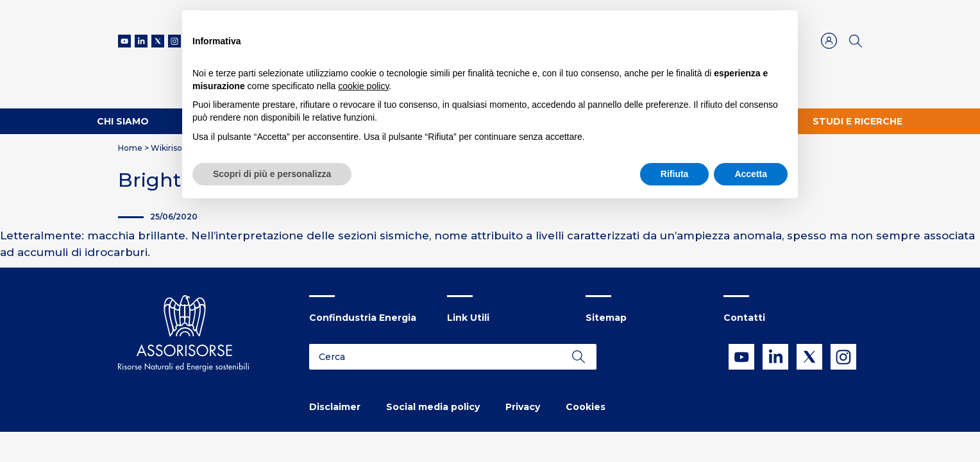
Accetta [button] (751, 174)
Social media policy (433, 407)
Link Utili (468, 318)
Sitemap (606, 318)
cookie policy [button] (363, 86)
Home (130, 148)
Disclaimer (335, 407)
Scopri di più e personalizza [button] (272, 174)
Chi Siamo (123, 121)
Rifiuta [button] (675, 174)
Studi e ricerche (857, 121)
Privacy (523, 407)
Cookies (586, 407)
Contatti (744, 318)
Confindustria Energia (363, 318)
